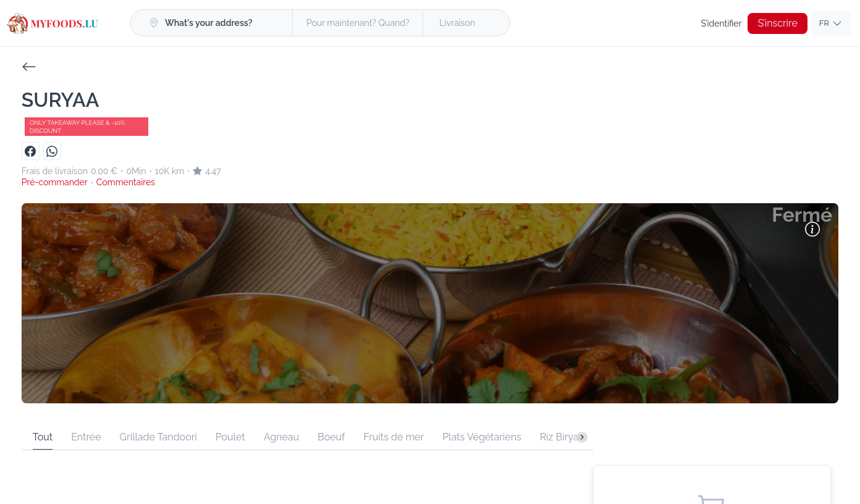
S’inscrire (778, 23)
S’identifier (723, 23)
